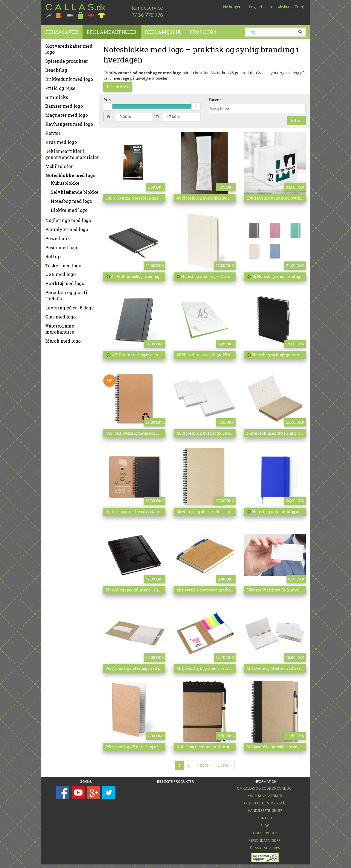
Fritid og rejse (60, 86)
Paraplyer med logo (67, 227)
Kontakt (265, 816)
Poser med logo (62, 245)
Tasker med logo (63, 263)
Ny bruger (232, 7)
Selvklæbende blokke (75, 190)
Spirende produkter (67, 59)
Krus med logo (61, 140)
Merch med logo (63, 339)
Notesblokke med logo (70, 173)
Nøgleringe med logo (68, 218)
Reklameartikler (112, 30)
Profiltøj (203, 30)
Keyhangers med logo (69, 122)
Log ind (255, 7)
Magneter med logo (66, 113)
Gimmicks (57, 95)
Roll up (53, 254)
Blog (265, 823)
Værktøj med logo (65, 281)
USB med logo (60, 272)
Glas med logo (60, 315)
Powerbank (58, 236)
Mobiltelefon (60, 164)
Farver (215, 97)
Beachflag (56, 68)
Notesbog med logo (71, 199)
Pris (107, 97)
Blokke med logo (69, 208)
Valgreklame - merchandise (61, 327)
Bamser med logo (64, 104)
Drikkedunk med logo (69, 77)
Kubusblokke (65, 181)
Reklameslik (163, 30)
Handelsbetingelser (265, 809)
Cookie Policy (265, 831)
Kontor (53, 131)
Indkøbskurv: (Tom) (287, 7)
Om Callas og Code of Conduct (265, 786)
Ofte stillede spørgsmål (265, 801)
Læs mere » (118, 85)
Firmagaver (62, 30)
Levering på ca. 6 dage (70, 305)
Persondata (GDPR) (265, 838)
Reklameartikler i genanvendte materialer (72, 152)
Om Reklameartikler (265, 794)
